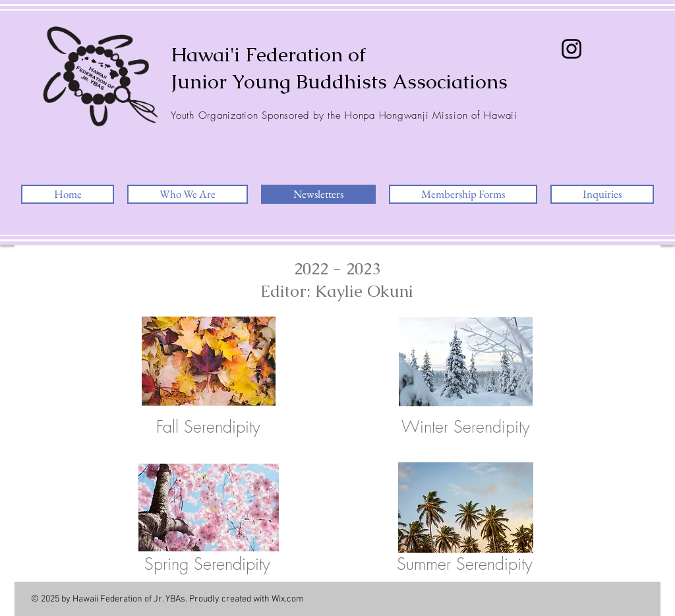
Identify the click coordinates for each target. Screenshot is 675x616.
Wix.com (288, 599)
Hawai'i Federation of (268, 54)
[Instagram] (572, 49)
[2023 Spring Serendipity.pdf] (209, 509)
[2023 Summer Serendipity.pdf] (466, 509)
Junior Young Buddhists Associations (339, 81)
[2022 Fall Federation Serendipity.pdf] (209, 363)
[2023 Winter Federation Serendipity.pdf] (466, 363)
